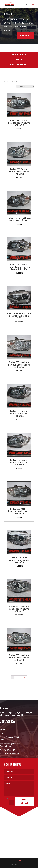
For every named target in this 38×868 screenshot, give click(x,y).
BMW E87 (19, 60)
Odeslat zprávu (25, 810)
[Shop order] (25, 86)
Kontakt (22, 36)
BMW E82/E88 (19, 54)
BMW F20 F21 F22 (19, 65)
